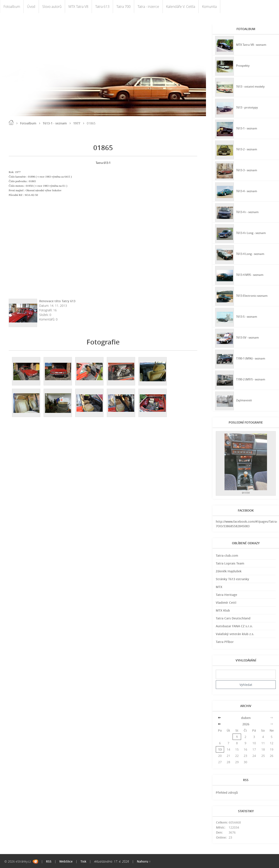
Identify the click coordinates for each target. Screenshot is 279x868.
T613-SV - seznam (249, 337)
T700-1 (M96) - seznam (252, 358)
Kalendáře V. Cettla (181, 7)
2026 (246, 724)
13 (220, 749)
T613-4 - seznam (248, 191)
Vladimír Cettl (226, 603)
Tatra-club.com (227, 555)
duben (246, 718)
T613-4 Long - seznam (252, 253)
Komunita (209, 7)
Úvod (31, 7)
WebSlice (66, 861)
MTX (219, 587)
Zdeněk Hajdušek (229, 571)
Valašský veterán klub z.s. (235, 634)
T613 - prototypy (248, 107)
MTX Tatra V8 (78, 7)
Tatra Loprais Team (230, 563)
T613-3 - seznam (248, 170)
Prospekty (243, 65)
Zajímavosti (244, 400)
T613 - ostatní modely (252, 86)
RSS (49, 861)
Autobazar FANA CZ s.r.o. (234, 626)
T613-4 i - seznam (248, 211)
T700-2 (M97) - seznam (252, 379)
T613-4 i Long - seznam (253, 232)
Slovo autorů (52, 7)
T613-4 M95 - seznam (251, 274)
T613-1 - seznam (55, 123)
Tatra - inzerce (148, 7)
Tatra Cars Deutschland (233, 618)
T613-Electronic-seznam (253, 295)
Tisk (83, 861)
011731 (246, 493)
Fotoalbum (12, 7)
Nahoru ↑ (144, 861)
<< (220, 718)
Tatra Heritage (226, 595)
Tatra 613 (102, 7)
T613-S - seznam (248, 316)
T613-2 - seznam (248, 149)
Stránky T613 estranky (232, 579)
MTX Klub (223, 610)
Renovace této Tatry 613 (57, 301)
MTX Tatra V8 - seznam (253, 44)
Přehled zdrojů (227, 793)
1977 (77, 123)
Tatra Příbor (225, 642)
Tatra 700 (123, 7)
